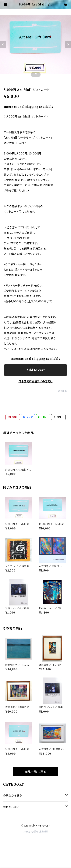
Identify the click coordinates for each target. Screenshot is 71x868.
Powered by (35, 832)
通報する (63, 391)
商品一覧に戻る (36, 772)
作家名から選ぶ (13, 796)
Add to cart (35, 370)
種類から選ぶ (11, 807)
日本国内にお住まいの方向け (36, 381)
